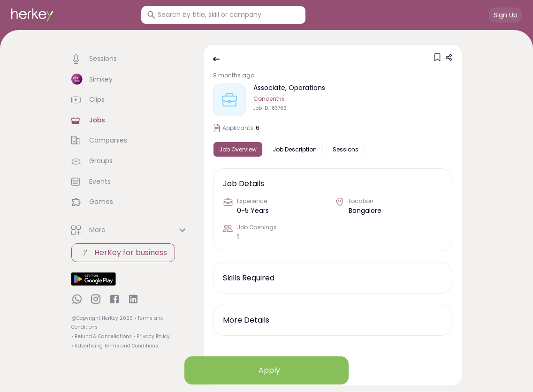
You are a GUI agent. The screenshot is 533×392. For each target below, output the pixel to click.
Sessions (346, 149)
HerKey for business (123, 253)
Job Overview (238, 149)
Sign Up (506, 15)
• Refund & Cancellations (102, 336)
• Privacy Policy (152, 336)
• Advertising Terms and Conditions (115, 346)
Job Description (295, 149)
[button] (130, 59)
